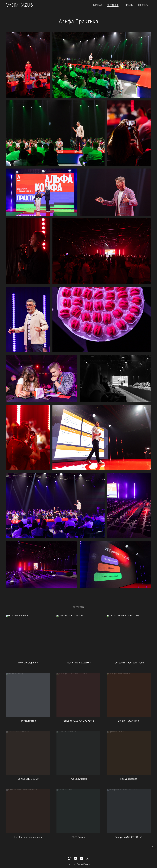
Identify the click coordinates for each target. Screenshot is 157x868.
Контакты (143, 5)
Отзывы (129, 5)
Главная (98, 5)
